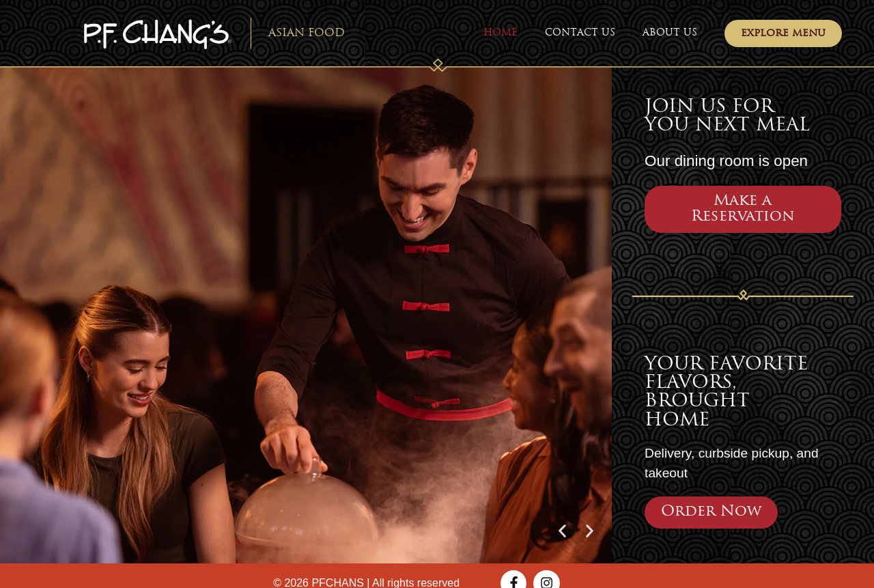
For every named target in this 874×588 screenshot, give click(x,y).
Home (501, 33)
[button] (562, 531)
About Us (670, 33)
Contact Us (580, 33)
